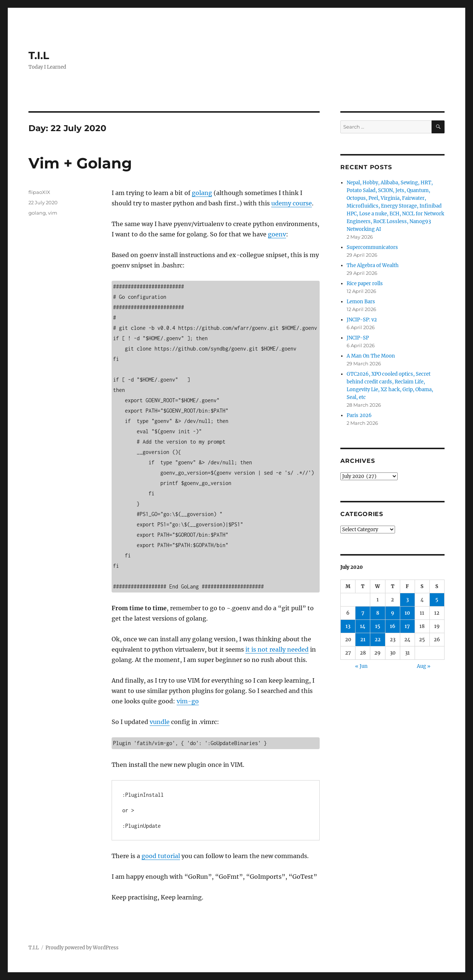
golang (202, 193)
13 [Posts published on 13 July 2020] (348, 626)
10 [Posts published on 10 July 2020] (407, 613)
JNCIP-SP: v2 (362, 320)
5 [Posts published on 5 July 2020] (437, 600)
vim (53, 213)
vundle (160, 722)
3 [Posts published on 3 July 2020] (407, 600)
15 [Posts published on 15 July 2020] (378, 626)
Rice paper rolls (365, 284)
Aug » (424, 666)
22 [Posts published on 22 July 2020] (378, 640)
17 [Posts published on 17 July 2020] (407, 626)
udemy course (292, 203)
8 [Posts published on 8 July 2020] (378, 613)
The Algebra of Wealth (373, 265)
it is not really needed (277, 649)
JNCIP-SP (358, 338)
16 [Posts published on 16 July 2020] (393, 626)
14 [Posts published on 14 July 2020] (363, 626)
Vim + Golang (80, 163)
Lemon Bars (361, 302)
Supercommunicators (372, 247)
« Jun (361, 666)
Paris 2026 (359, 415)
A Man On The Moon (371, 356)
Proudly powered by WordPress (82, 948)
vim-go (188, 701)
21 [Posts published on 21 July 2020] (363, 640)
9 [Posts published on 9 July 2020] (393, 613)
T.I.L (39, 55)
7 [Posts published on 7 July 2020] (363, 613)
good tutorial (161, 856)
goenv (277, 234)
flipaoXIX (39, 192)
